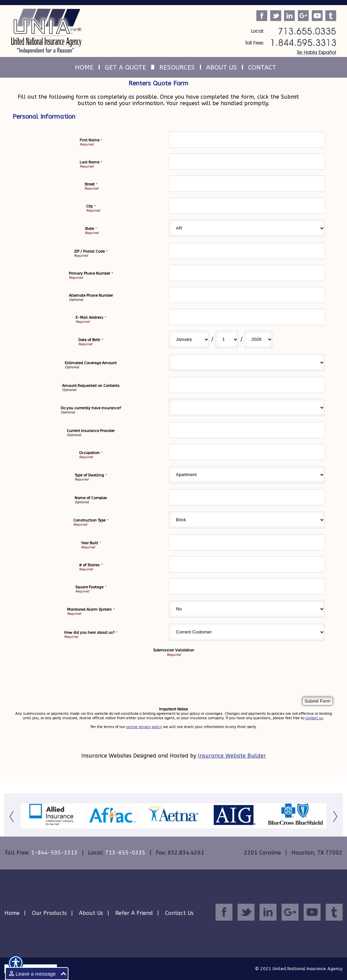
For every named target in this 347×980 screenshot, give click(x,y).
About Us (91, 913)
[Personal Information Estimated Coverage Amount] (247, 362)
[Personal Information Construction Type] (247, 520)
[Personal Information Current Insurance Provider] (247, 430)
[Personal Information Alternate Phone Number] (247, 295)
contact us (314, 718)
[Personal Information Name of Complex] (247, 497)
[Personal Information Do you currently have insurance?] (247, 408)
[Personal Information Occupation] (247, 452)
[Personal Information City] (247, 206)
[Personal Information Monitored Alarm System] (247, 609)
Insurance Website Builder (232, 756)
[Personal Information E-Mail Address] (247, 317)
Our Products (49, 913)
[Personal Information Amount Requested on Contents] (247, 385)
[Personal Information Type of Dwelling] (247, 475)
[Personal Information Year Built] (247, 542)
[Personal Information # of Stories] (247, 564)
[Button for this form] (12, 816)
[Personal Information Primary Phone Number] (247, 273)
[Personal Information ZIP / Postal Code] (247, 251)
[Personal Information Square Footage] (247, 586)
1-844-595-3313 (54, 853)
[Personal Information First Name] (247, 140)
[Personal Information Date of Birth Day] (227, 339)
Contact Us (179, 913)
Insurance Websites (106, 756)
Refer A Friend (134, 913)
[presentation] (74, 670)
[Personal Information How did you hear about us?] (247, 632)
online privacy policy (144, 727)
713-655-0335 (125, 853)
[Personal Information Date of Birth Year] (259, 339)
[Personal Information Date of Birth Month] (189, 339)
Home (12, 913)
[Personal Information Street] (247, 184)
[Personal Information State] (247, 228)
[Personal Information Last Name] (247, 162)
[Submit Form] (318, 701)
